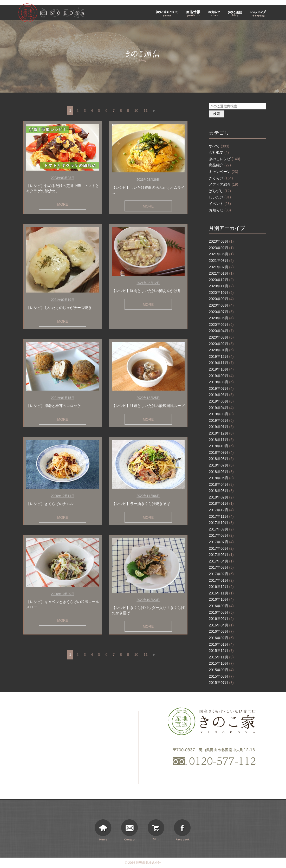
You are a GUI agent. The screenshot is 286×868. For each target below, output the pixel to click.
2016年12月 (221, 587)
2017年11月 (221, 516)
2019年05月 (221, 401)
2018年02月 (221, 497)
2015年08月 (221, 676)
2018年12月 (221, 433)
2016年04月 (221, 625)
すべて (219, 146)
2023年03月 (221, 241)
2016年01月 (221, 644)
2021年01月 (221, 273)
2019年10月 (221, 369)
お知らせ (214, 13)
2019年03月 (221, 414)
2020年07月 (221, 312)
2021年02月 (221, 267)
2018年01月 (221, 503)
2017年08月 (221, 535)
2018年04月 (221, 484)
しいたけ (220, 197)
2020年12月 (221, 280)
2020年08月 (221, 305)
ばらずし (220, 191)
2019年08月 (221, 382)
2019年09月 (221, 376)
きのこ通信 (235, 13)
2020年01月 (221, 350)
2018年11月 (221, 440)
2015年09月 (221, 670)
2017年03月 (221, 567)
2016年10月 (221, 599)
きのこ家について (167, 13)
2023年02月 (221, 248)
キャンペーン (223, 172)
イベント (220, 204)
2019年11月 (221, 363)
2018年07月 (221, 465)
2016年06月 (221, 619)
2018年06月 (221, 472)
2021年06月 (221, 254)
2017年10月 (221, 523)
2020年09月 (221, 299)
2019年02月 (221, 420)
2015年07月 (221, 683)
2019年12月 (221, 357)
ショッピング (259, 13)
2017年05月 (221, 555)
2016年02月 (221, 638)
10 (136, 111)
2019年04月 (221, 408)
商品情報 (193, 13)
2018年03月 (221, 491)
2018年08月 (221, 459)
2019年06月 (221, 395)
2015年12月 (221, 651)
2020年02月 (221, 344)
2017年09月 (221, 529)
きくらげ (221, 178)
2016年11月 (221, 593)
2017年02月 (221, 574)
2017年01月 (221, 580)
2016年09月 (221, 606)
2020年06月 (221, 318)
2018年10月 (221, 446)
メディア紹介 (223, 184)
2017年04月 (221, 561)
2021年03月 (221, 261)
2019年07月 (221, 388)
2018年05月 (221, 478)
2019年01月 (221, 427)
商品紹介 (220, 165)
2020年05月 (221, 325)
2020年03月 (221, 337)
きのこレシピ (225, 159)
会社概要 (219, 152)
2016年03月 (221, 631)
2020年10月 (221, 293)
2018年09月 (221, 452)
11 (146, 111)
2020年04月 (221, 331)
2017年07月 (221, 542)
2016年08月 (221, 612)
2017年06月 (221, 548)
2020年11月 (221, 286)
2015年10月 (221, 663)
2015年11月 (221, 657)
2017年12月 (221, 510)
